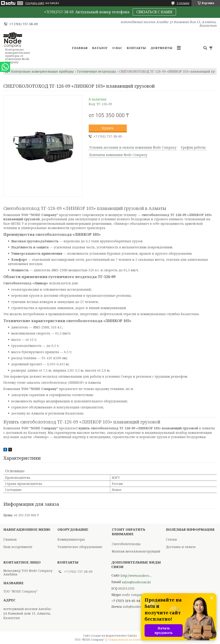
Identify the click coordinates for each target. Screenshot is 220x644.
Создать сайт (35, 3)
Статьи (171, 539)
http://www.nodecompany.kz (136, 576)
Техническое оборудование (80, 547)
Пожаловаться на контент (126, 640)
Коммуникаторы (71, 539)
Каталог (100, 48)
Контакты (136, 48)
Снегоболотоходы (126, 544)
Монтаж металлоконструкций (136, 551)
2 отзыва (183, 3)
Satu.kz (132, 636)
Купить (108, 128)
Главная (80, 48)
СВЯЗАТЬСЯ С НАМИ (154, 12)
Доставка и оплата (181, 547)
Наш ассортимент (18, 547)
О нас (117, 48)
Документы (161, 48)
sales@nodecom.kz (136, 582)
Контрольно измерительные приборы (42, 71)
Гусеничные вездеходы (96, 71)
